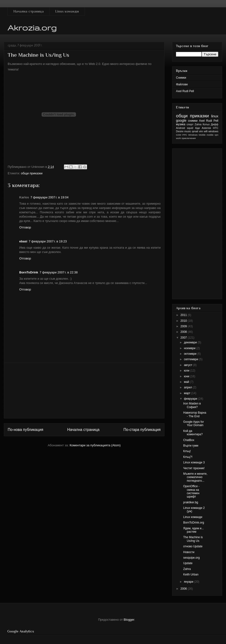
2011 (184, 315)
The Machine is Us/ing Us (193, 539)
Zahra (198, 124)
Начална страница (29, 11)
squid (190, 128)
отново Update (193, 546)
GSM (179, 135)
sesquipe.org (191, 558)
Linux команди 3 (194, 462)
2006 (184, 589)
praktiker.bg (191, 502)
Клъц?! (188, 457)
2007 (184, 338)
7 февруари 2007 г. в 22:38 (59, 272)
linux (215, 116)
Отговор (25, 227)
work (178, 138)
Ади (197, 128)
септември (191, 359)
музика (181, 124)
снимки (193, 121)
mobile (210, 135)
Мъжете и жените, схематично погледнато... (195, 477)
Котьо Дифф (210, 124)
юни (187, 376)
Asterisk (206, 128)
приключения (189, 138)
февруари (191, 399)
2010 (184, 321)
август (188, 365)
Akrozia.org (32, 28)
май (187, 382)
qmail (195, 131)
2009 (184, 326)
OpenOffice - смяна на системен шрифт (191, 491)
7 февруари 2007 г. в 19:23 (48, 241)
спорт (190, 124)
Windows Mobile (197, 135)
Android (180, 128)
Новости (189, 552)
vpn (217, 135)
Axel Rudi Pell (185, 91)
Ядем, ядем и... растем (194, 530)
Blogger (129, 620)
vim (201, 131)
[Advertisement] (84, 391)
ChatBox (189, 440)
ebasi (23, 241)
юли (187, 371)
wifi (206, 131)
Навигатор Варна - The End (195, 414)
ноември (190, 348)
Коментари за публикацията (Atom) (95, 445)
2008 (184, 332)
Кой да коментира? (193, 433)
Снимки (181, 78)
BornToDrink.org (194, 523)
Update (188, 563)
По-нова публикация (25, 430)
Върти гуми (191, 446)
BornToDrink (29, 272)
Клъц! (187, 451)
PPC (185, 135)
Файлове (182, 84)
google (181, 120)
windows (213, 131)
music (188, 131)
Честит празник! (194, 468)
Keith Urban (191, 575)
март (188, 393)
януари (189, 582)
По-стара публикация (142, 430)
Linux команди (67, 11)
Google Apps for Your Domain (194, 423)
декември (191, 342)
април (188, 387)
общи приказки (32, 173)
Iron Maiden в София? (192, 405)
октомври (191, 354)
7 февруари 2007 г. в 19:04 (49, 197)
